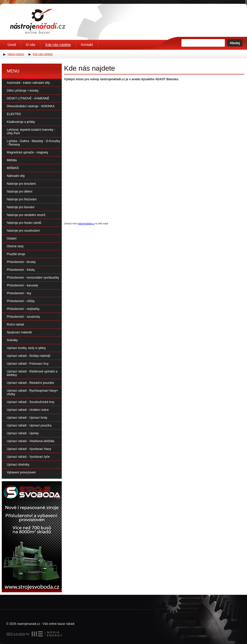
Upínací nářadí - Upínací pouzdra (29, 425)
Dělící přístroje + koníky (23, 91)
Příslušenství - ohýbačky (23, 309)
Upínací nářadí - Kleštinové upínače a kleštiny (32, 373)
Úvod (12, 45)
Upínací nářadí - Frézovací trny (28, 364)
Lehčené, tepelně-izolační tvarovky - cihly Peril (31, 131)
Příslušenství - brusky (21, 262)
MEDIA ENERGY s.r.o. (47, 634)
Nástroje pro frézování (22, 199)
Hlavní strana (16, 54)
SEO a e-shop (16, 634)
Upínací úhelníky (18, 465)
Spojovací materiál (19, 332)
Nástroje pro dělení (20, 192)
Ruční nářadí (16, 325)
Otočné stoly (15, 246)
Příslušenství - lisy (19, 293)
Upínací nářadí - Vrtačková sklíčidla (30, 441)
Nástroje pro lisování (21, 207)
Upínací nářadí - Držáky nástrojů (29, 356)
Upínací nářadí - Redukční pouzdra (30, 383)
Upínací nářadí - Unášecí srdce (28, 410)
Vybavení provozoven (21, 472)
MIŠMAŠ (13, 168)
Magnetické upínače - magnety (27, 152)
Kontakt (87, 45)
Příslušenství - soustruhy (23, 317)
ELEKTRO (14, 114)
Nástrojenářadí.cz (86, 224)
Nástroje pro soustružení (23, 231)
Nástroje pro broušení (21, 184)
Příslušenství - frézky (21, 270)
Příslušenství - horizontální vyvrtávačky (33, 278)
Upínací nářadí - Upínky (23, 433)
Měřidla (12, 160)
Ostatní (12, 238)
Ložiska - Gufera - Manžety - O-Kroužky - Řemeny (33, 143)
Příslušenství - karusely (22, 285)
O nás (31, 45)
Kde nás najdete (58, 45)
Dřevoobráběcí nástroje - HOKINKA (31, 106)
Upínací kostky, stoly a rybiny (26, 348)
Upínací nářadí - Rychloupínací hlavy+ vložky (33, 392)
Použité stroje (16, 254)
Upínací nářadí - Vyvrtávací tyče (28, 457)
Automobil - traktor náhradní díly (28, 83)
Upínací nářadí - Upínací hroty (27, 418)
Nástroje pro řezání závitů (24, 223)
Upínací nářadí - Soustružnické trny (30, 402)
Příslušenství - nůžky (21, 301)
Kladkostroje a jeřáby (21, 122)
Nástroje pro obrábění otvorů (26, 215)
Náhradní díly (16, 176)
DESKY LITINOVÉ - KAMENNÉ (28, 98)
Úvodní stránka (38, 21)
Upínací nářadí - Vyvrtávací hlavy (29, 449)
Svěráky (12, 340)
